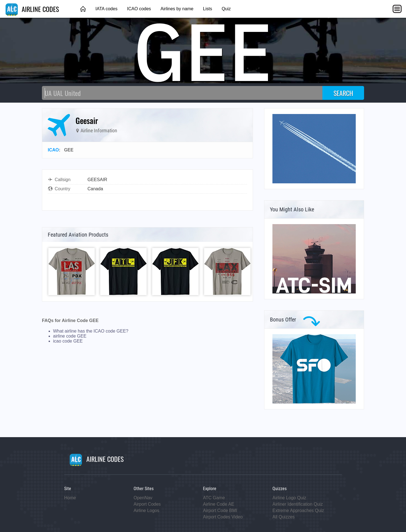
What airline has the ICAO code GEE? (91, 331)
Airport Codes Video (223, 517)
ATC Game (214, 498)
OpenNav (143, 498)
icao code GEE (68, 341)
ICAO (53, 150)
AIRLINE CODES (32, 9)
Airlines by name (177, 9)
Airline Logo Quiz (289, 498)
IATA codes (106, 9)
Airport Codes (147, 504)
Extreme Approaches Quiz (298, 511)
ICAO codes (139, 9)
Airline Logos (146, 511)
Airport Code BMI (220, 511)
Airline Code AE (219, 504)
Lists (208, 9)
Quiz (226, 9)
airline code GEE (70, 336)
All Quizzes (284, 517)
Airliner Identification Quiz (298, 504)
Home (70, 498)
